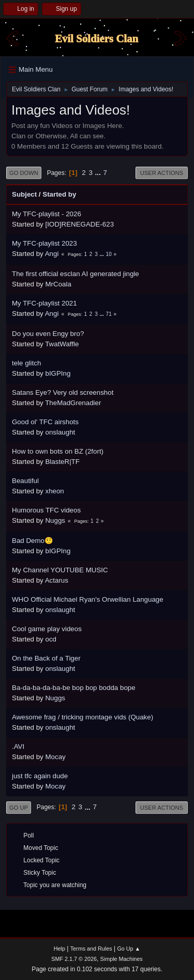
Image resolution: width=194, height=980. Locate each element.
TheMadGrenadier (73, 403)
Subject (24, 194)
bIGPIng (58, 373)
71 (109, 314)
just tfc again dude (40, 776)
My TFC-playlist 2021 (44, 303)
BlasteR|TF (62, 462)
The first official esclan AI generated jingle (76, 274)
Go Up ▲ (129, 949)
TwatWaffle (62, 344)
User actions (162, 173)
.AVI (18, 746)
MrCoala (58, 284)
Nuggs (55, 520)
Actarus (57, 580)
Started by (59, 194)
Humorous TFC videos (46, 510)
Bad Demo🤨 (33, 541)
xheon (54, 491)
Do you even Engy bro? (48, 334)
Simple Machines (122, 959)
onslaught (60, 432)
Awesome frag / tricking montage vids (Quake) (83, 717)
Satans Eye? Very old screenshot (63, 392)
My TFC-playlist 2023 (44, 243)
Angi (52, 254)
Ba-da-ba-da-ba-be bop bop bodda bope (74, 688)
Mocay (55, 757)
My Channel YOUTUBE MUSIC (60, 570)
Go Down (24, 173)
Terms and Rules (91, 949)
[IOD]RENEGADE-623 (79, 224)
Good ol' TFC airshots (45, 422)
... (99, 173)
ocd (51, 639)
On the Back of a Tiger (46, 658)
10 (109, 254)
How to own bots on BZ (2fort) (58, 451)
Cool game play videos (47, 629)
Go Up (19, 808)
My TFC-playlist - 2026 (47, 214)
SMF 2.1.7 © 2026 (74, 959)
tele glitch (26, 363)
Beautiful (25, 481)
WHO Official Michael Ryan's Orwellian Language (88, 599)
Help (59, 949)
